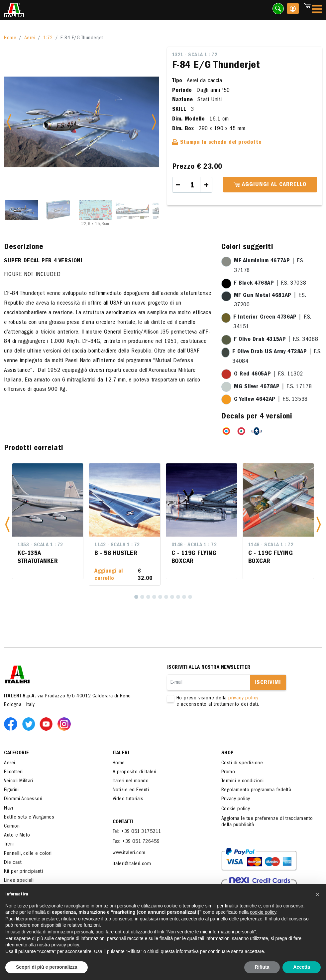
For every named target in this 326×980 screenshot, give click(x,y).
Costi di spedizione (242, 763)
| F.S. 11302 (269, 374)
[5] (160, 597)
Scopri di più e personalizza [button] (47, 967)
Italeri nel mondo (131, 781)
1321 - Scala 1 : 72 (195, 55)
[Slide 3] (95, 210)
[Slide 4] (132, 210)
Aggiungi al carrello (270, 185)
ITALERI (121, 753)
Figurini (11, 790)
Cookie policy (236, 809)
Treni (9, 845)
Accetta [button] (302, 967)
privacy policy (243, 698)
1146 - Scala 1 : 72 (271, 545)
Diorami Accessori (23, 799)
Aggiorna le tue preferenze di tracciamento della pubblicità (267, 822)
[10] (190, 597)
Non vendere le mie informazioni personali (211, 932)
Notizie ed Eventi (131, 790)
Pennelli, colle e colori (28, 854)
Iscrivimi (268, 683)
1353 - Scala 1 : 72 (40, 545)
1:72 (48, 38)
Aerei (30, 38)
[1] (136, 597)
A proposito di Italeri (135, 772)
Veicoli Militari (18, 781)
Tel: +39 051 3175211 (137, 832)
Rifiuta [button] (262, 967)
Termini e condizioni (243, 781)
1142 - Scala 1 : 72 (117, 545)
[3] (148, 597)
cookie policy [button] (263, 912)
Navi (8, 809)
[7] (172, 597)
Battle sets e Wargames (29, 818)
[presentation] (218, 729)
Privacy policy (236, 799)
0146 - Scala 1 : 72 (194, 545)
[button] (7, 524)
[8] (178, 597)
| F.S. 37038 (270, 284)
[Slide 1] (22, 210)
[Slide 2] (58, 210)
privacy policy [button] (65, 945)
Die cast (13, 863)
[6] (166, 597)
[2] (142, 597)
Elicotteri (13, 772)
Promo (228, 772)
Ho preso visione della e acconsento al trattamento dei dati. (238, 702)
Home (10, 38)
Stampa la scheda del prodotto (217, 143)
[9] (184, 597)
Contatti (123, 822)
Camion (12, 827)
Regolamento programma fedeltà (256, 790)
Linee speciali (19, 881)
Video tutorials (128, 799)
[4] (154, 597)
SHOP (228, 753)
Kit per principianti (23, 872)
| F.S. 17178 (273, 387)
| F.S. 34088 (276, 340)
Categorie (17, 753)
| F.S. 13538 (271, 400)
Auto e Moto (17, 836)
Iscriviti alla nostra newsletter (209, 668)
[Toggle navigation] (317, 10)
